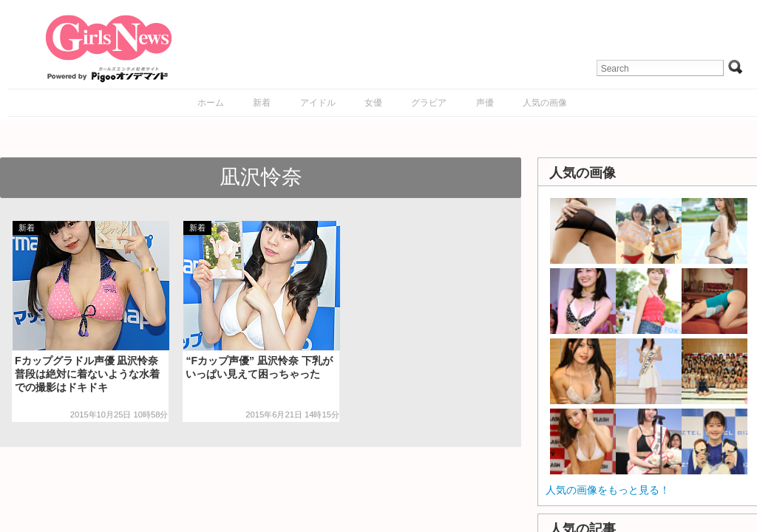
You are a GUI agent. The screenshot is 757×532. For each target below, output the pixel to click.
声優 (485, 103)
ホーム (211, 103)
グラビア (429, 103)
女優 (373, 103)
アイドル (318, 103)
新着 (262, 103)
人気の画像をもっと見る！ (608, 490)
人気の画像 (545, 103)
